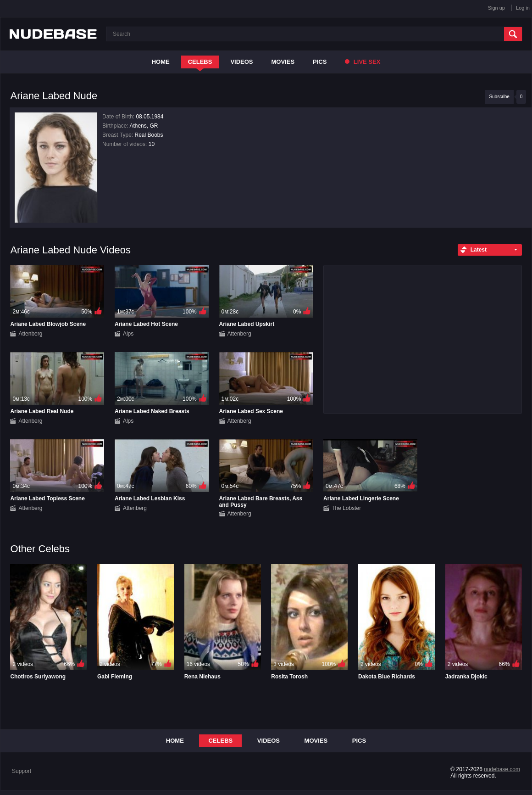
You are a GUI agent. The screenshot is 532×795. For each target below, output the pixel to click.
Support (22, 771)
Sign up (496, 8)
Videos (241, 62)
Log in (523, 8)
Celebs (200, 62)
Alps (128, 334)
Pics (320, 62)
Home (161, 62)
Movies (283, 62)
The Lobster (346, 508)
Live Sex (363, 62)
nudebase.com (502, 769)
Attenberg (30, 334)
